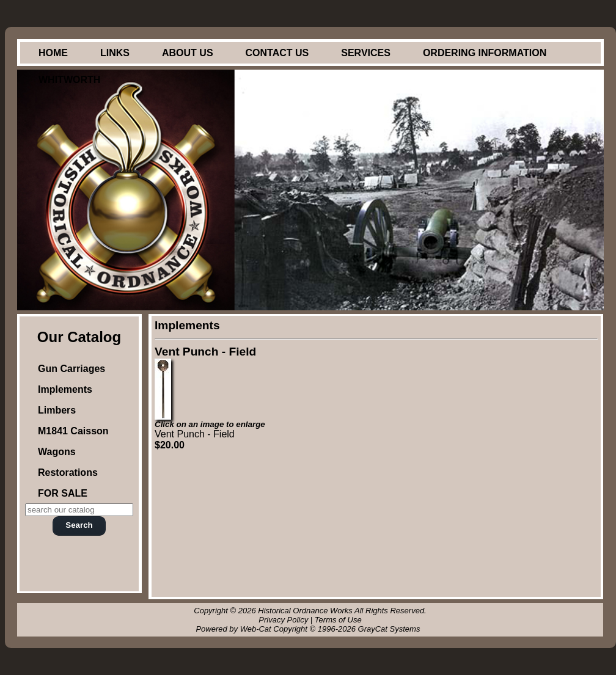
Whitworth (69, 80)
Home (53, 53)
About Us (188, 53)
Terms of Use (338, 620)
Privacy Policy (283, 620)
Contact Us (277, 53)
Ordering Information (485, 53)
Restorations (68, 473)
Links (115, 53)
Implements (65, 389)
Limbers (57, 410)
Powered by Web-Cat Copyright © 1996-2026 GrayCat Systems (310, 629)
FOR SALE (63, 493)
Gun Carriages (71, 369)
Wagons (57, 452)
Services (366, 53)
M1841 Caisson (73, 431)
